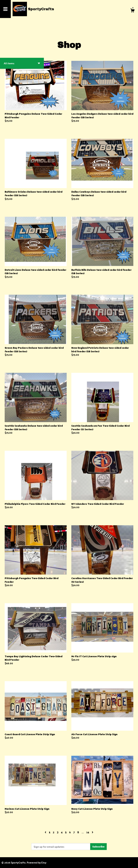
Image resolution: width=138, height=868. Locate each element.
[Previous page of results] (46, 832)
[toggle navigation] (5, 9)
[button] (22, 63)
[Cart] (132, 11)
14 (88, 832)
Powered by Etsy (37, 863)
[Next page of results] (93, 832)
